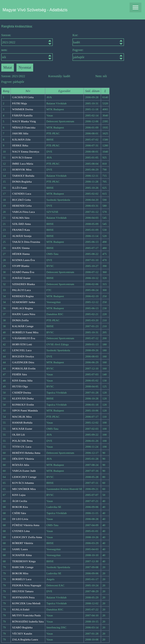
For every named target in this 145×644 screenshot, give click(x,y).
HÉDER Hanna (21, 254)
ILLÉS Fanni (20, 188)
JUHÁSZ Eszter (21, 278)
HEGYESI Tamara (23, 591)
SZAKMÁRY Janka (24, 302)
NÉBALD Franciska (24, 127)
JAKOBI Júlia (20, 133)
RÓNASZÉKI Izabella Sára (28, 621)
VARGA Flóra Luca (23, 212)
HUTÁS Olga (20, 386)
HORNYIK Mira (22, 169)
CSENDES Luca (22, 194)
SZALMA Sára (21, 218)
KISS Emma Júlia (22, 380)
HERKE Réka (20, 145)
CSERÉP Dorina (21, 393)
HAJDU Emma (21, 248)
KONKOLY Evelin (23, 405)
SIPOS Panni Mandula (25, 410)
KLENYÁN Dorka (23, 398)
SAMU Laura (20, 549)
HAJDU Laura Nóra (24, 314)
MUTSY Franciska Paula (26, 615)
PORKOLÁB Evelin (24, 368)
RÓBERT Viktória (22, 543)
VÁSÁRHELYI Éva (24, 338)
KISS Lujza (19, 495)
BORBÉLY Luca (22, 579)
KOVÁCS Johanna (23, 483)
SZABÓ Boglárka (22, 627)
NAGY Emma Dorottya (26, 152)
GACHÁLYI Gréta (23, 97)
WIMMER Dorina (22, 109)
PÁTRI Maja (19, 103)
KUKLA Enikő (21, 609)
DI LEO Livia (20, 519)
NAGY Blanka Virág (24, 121)
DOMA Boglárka (22, 182)
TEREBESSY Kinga (24, 561)
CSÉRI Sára (19, 513)
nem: (27, 54)
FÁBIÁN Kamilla (22, 115)
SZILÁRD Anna (21, 224)
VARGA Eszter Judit (24, 471)
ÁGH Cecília (20, 501)
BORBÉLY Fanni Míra (25, 332)
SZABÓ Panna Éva (23, 272)
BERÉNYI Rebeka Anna (26, 453)
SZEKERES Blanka (23, 284)
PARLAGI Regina (22, 308)
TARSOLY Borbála (23, 176)
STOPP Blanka (21, 266)
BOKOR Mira (20, 573)
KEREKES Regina (23, 296)
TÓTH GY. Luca (22, 447)
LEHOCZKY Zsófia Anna (27, 537)
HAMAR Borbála (22, 422)
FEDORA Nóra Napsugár (27, 585)
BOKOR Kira (20, 507)
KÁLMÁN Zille (21, 139)
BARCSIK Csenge (23, 567)
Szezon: (27, 40)
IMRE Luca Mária (22, 164)
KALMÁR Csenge (23, 326)
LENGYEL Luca (22, 350)
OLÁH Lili (18, 435)
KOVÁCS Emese (22, 157)
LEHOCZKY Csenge (24, 477)
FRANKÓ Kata (21, 230)
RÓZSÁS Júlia (21, 465)
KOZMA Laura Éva (23, 260)
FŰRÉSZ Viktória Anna (26, 525)
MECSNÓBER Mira (24, 489)
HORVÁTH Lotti (22, 344)
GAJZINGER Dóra (23, 362)
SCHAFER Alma (22, 555)
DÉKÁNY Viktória (23, 459)
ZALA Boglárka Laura (25, 639)
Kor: (98, 40)
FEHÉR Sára (19, 374)
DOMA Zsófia (20, 320)
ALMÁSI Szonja (22, 236)
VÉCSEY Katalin (22, 633)
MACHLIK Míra (22, 417)
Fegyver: (98, 54)
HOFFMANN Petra (23, 597)
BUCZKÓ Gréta (21, 200)
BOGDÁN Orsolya (23, 356)
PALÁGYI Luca (21, 290)
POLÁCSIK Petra (22, 441)
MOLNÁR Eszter (22, 429)
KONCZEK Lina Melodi (26, 603)
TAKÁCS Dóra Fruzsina (26, 242)
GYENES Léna (21, 531)
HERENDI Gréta (22, 206)
